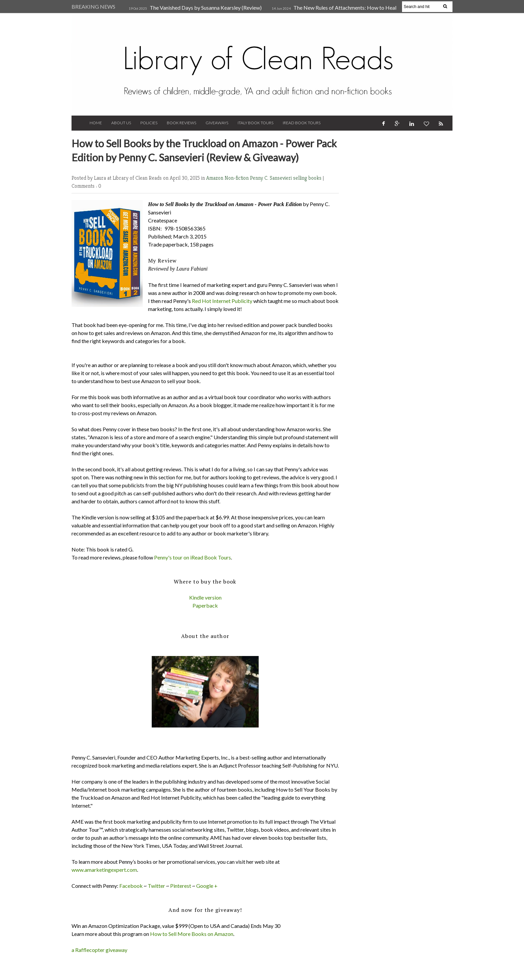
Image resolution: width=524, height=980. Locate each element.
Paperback (205, 605)
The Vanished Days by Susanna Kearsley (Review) (206, 8)
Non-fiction (237, 178)
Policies (149, 123)
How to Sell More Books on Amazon (192, 934)
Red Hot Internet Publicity (222, 301)
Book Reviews (181, 123)
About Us (121, 123)
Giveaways (217, 123)
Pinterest (181, 886)
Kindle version (205, 597)
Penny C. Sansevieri (272, 178)
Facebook (131, 886)
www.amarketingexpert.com (104, 870)
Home (96, 123)
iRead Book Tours (302, 123)
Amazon (215, 178)
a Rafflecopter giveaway (99, 950)
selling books (308, 178)
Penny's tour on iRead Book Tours (192, 557)
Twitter (156, 886)
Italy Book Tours (255, 123)
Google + (207, 886)
